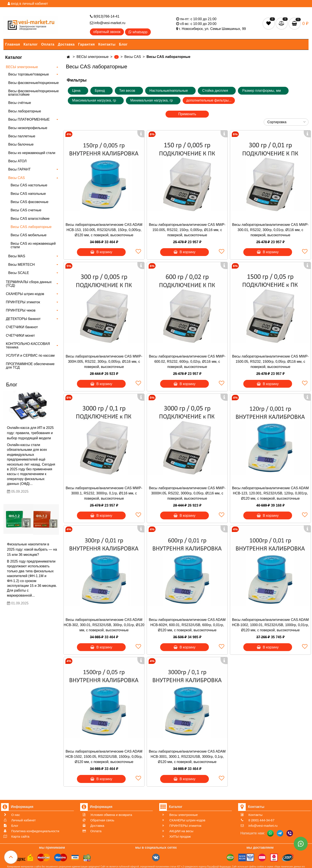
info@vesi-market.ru (108, 23)
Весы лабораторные (25, 111)
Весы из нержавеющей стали (32, 153)
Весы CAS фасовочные (29, 202)
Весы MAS (17, 256)
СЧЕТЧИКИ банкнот (22, 327)
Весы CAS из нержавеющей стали (33, 245)
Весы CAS (16, 178)
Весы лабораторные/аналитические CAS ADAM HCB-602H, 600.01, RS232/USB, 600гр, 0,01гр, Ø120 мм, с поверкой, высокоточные (187, 625)
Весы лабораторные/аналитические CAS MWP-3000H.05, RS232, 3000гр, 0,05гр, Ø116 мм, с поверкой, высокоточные (187, 493)
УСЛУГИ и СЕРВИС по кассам (30, 355)
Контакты (107, 44)
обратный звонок (107, 32)
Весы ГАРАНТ (19, 169)
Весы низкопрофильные (28, 128)
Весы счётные (20, 103)
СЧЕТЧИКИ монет (20, 336)
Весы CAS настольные (29, 185)
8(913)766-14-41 (105, 16)
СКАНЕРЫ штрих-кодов (25, 294)
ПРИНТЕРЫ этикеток (23, 302)
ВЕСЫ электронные (22, 67)
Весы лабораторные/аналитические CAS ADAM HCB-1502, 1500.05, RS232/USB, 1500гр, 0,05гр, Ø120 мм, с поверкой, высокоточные (104, 757)
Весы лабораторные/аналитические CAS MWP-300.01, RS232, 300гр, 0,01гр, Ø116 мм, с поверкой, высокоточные (270, 230)
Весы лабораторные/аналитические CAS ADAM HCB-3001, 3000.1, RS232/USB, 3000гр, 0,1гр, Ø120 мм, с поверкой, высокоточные (187, 757)
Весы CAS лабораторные (31, 227)
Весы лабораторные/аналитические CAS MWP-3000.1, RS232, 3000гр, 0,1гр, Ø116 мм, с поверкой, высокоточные (104, 493)
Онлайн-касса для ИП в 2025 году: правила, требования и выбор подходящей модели (30, 433)
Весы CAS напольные (28, 194)
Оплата (48, 44)
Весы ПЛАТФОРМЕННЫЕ (29, 119)
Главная (13, 44)
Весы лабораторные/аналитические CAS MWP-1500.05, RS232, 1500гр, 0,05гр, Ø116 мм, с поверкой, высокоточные (270, 362)
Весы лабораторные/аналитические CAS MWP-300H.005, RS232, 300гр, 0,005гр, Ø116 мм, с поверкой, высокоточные (104, 362)
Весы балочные (21, 144)
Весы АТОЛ (17, 161)
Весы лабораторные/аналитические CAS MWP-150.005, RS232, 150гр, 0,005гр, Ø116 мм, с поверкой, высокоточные (187, 230)
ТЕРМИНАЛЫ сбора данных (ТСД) (29, 284)
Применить (187, 114)
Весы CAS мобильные (29, 235)
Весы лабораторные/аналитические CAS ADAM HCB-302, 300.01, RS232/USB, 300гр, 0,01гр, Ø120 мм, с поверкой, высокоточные (104, 625)
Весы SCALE (19, 273)
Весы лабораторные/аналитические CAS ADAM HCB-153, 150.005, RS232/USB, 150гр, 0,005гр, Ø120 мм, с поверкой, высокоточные (104, 230)
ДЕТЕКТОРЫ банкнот (23, 319)
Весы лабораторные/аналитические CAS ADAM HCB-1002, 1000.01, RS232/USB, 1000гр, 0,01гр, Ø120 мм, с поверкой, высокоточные (270, 625)
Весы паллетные (22, 136)
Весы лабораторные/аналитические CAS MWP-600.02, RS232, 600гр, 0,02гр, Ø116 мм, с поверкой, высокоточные (187, 362)
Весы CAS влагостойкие (30, 219)
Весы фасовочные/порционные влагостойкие (33, 93)
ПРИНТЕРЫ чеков (21, 310)
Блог (123, 44)
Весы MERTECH (21, 265)
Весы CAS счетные (26, 210)
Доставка (66, 44)
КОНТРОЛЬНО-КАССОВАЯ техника (28, 345)
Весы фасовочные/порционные (33, 83)
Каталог (31, 44)
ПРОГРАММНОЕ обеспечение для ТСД (30, 366)
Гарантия (87, 44)
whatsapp (138, 32)
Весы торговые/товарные (29, 74)
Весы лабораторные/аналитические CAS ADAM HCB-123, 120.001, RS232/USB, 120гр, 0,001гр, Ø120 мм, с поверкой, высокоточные (270, 493)
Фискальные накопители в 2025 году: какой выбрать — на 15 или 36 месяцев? (32, 549)
